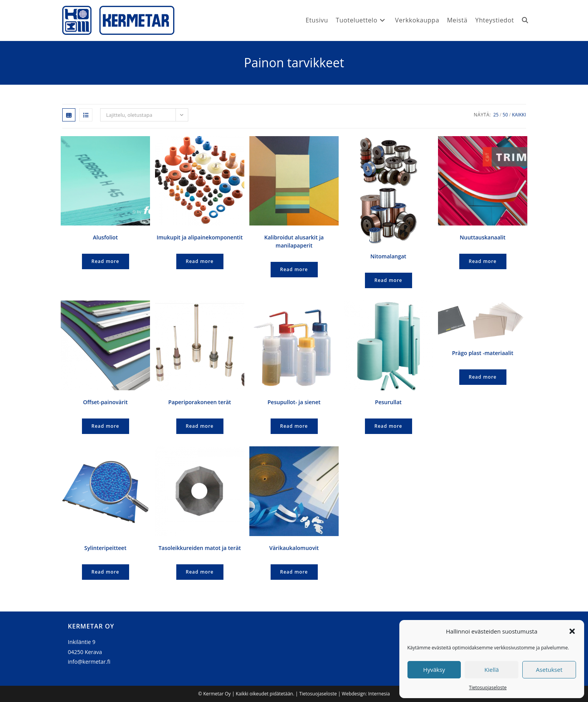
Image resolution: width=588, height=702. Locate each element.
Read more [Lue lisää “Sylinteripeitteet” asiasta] (106, 572)
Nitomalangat (388, 256)
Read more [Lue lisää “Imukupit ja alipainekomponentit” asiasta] (200, 261)
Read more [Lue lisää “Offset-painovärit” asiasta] (106, 426)
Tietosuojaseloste (488, 687)
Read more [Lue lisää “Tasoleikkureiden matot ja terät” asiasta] (200, 572)
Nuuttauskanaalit (482, 237)
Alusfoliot (105, 237)
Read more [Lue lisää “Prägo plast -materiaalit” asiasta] (483, 377)
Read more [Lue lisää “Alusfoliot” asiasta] (106, 261)
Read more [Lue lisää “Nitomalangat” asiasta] (389, 280)
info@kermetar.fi (89, 662)
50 (505, 115)
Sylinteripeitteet (105, 548)
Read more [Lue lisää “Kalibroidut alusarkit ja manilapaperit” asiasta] (294, 269)
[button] (572, 631)
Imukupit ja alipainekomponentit (200, 237)
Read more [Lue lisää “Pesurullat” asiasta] (389, 426)
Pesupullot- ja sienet (294, 402)
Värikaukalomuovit (294, 548)
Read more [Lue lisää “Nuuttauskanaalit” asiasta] (483, 261)
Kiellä (492, 670)
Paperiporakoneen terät (199, 402)
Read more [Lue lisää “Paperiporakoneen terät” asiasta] (200, 426)
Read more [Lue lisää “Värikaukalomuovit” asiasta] (294, 572)
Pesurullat (388, 402)
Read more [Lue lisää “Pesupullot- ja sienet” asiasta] (294, 426)
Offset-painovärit (105, 402)
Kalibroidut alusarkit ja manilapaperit (294, 241)
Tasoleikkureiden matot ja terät (200, 548)
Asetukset (549, 670)
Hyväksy (434, 670)
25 (496, 115)
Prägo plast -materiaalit (483, 353)
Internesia (379, 694)
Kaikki (519, 115)
